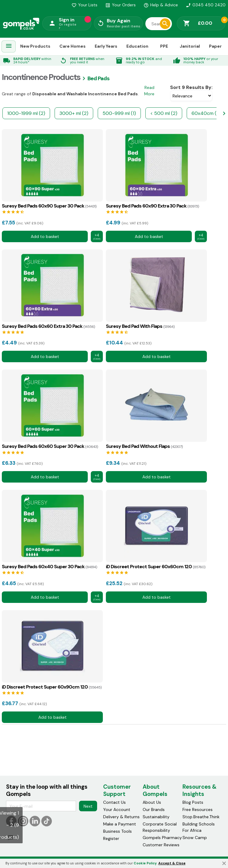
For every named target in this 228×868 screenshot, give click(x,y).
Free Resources (198, 809)
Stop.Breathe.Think (201, 817)
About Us (152, 802)
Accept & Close (172, 863)
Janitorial (190, 46)
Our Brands (154, 809)
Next (88, 806)
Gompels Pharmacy (162, 838)
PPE (164, 46)
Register (111, 838)
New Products (35, 46)
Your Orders (120, 5)
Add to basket (45, 236)
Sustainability (156, 817)
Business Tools (117, 831)
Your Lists (84, 5)
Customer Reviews (161, 845)
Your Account (117, 809)
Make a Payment (120, 824)
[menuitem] (9, 47)
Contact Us (114, 802)
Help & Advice (161, 5)
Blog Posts (193, 802)
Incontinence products (41, 77)
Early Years (106, 46)
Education (137, 46)
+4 (97, 236)
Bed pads (98, 79)
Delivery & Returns (121, 817)
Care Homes (73, 46)
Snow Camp (195, 838)
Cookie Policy (145, 863)
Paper (215, 46)
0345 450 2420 (206, 5)
